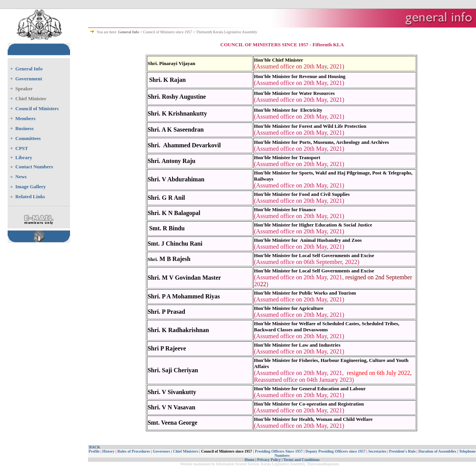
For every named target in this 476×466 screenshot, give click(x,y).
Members (25, 118)
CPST (22, 148)
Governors (161, 451)
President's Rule (403, 451)
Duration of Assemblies (438, 451)
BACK (95, 447)
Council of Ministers (37, 108)
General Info (29, 69)
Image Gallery (31, 187)
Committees (28, 138)
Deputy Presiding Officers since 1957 (335, 451)
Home (249, 460)
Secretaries (377, 451)
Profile (94, 451)
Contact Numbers (34, 167)
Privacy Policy (269, 460)
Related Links (30, 196)
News (21, 177)
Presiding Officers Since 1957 (279, 451)
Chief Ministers (186, 451)
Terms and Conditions (301, 460)
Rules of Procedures (134, 451)
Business (24, 128)
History (108, 451)
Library (24, 157)
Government (29, 79)
